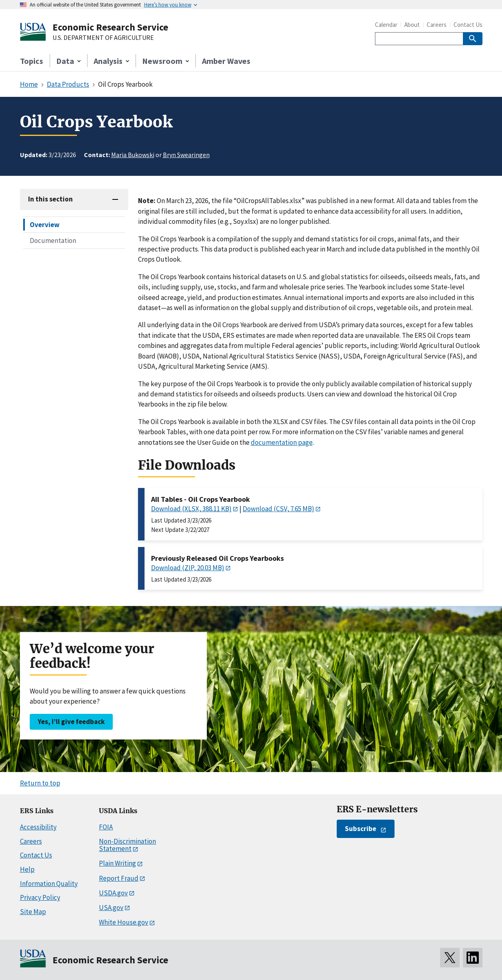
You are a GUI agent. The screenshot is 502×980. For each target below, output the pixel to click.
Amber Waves (226, 61)
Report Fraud (119, 878)
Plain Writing (117, 863)
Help (27, 869)
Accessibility (38, 827)
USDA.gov (113, 893)
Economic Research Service (110, 27)
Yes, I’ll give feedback (71, 722)
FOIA (106, 827)
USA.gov (111, 908)
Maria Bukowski (133, 155)
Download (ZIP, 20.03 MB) (188, 568)
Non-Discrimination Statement (127, 845)
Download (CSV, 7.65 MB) (278, 509)
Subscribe (361, 829)
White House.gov (124, 922)
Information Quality (49, 884)
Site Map (33, 912)
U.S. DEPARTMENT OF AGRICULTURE (103, 38)
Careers (437, 25)
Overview (45, 225)
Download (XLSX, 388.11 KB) (191, 509)
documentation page (282, 442)
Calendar (386, 25)
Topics (32, 61)
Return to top (40, 783)
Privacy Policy (40, 897)
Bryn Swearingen (186, 155)
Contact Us (468, 25)
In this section (50, 199)
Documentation (53, 241)
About (412, 25)
